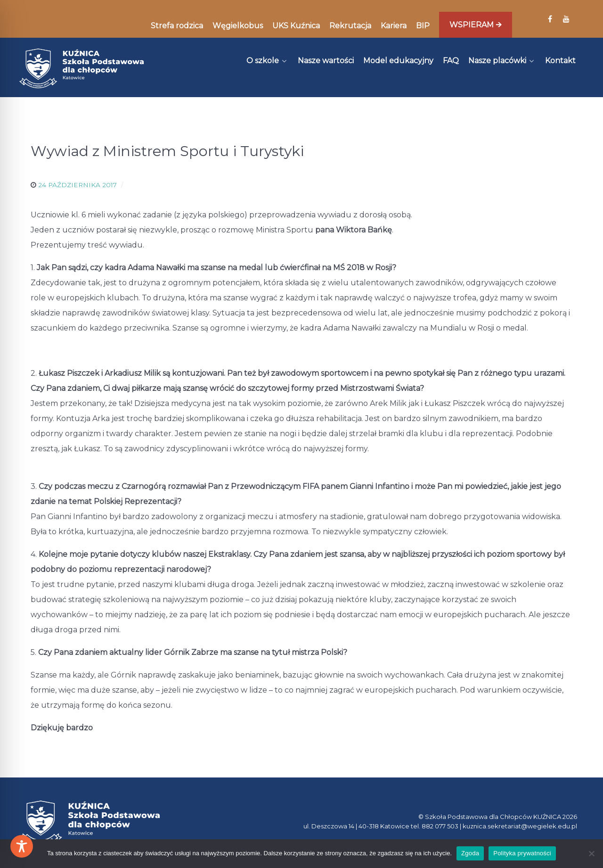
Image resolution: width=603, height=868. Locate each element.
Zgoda (470, 853)
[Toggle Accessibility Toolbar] (22, 846)
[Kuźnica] (81, 68)
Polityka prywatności (522, 853)
